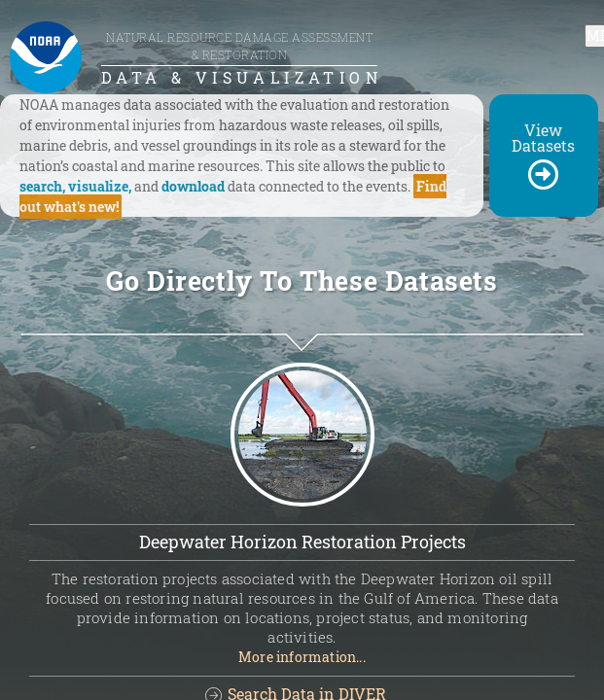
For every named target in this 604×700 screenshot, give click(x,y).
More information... (302, 657)
